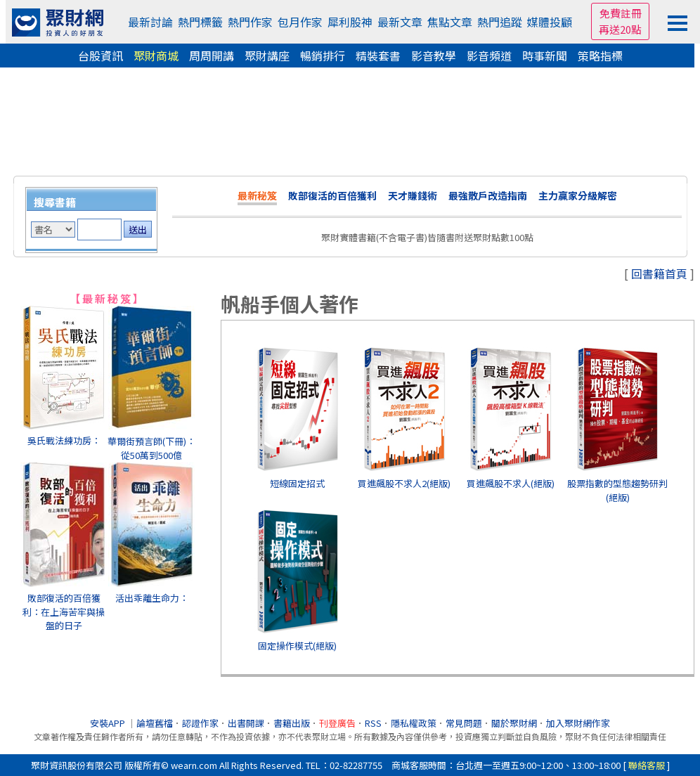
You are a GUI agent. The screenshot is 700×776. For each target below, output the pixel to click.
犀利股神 (350, 22)
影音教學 (434, 56)
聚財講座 (267, 56)
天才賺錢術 (413, 195)
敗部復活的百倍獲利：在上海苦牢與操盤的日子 (64, 612)
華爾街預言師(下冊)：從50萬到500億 (151, 448)
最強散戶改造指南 (488, 195)
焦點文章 (450, 22)
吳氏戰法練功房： (64, 440)
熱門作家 (250, 22)
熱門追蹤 (500, 22)
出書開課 (246, 723)
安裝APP (109, 723)
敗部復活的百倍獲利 (332, 195)
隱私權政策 (414, 723)
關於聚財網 (514, 723)
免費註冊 (621, 13)
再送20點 (620, 29)
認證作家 (200, 723)
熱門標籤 (200, 22)
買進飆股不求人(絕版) (511, 483)
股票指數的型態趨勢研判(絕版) (617, 490)
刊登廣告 (337, 723)
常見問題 (464, 723)
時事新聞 (545, 56)
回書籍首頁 (659, 273)
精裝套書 (378, 56)
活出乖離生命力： (152, 598)
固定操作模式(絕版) (297, 646)
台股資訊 (101, 56)
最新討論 (150, 22)
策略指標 (600, 56)
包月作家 (300, 22)
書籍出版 (292, 723)
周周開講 (212, 56)
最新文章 (400, 22)
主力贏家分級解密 (578, 195)
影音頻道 (489, 56)
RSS (373, 723)
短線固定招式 (297, 483)
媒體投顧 (550, 22)
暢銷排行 (323, 56)
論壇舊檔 (155, 723)
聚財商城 (156, 56)
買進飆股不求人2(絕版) (404, 483)
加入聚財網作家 (578, 723)
